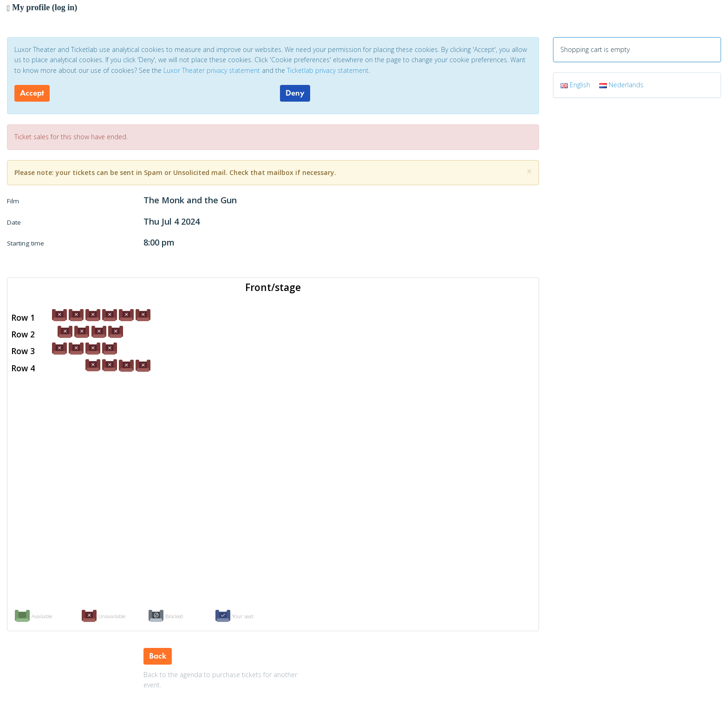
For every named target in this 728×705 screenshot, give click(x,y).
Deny (295, 93)
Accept (32, 93)
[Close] (529, 171)
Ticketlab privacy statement (328, 70)
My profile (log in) (42, 7)
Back (158, 656)
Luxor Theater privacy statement (212, 70)
